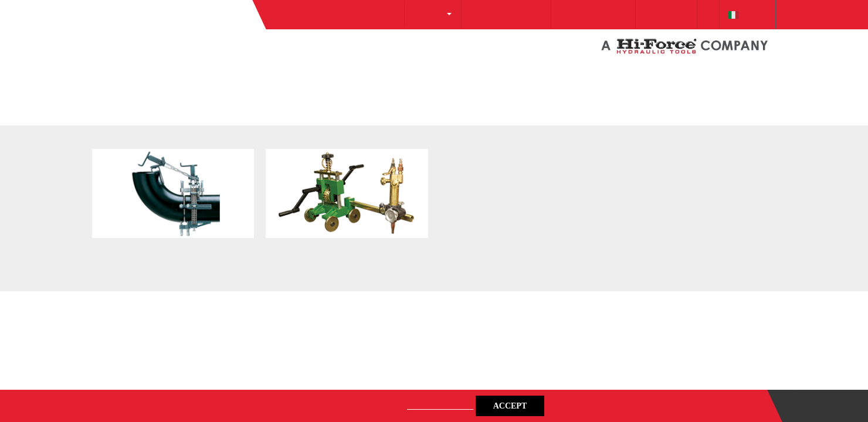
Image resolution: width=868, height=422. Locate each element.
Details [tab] (434, 127)
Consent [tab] (258, 127)
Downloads (651, 14)
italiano (745, 14)
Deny (265, 325)
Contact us (825, 406)
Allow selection (434, 325)
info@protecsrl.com (468, 14)
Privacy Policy (428, 405)
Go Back (113, 88)
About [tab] (610, 127)
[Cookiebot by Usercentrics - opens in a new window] (634, 89)
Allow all (603, 325)
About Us (384, 13)
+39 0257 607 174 (567, 14)
